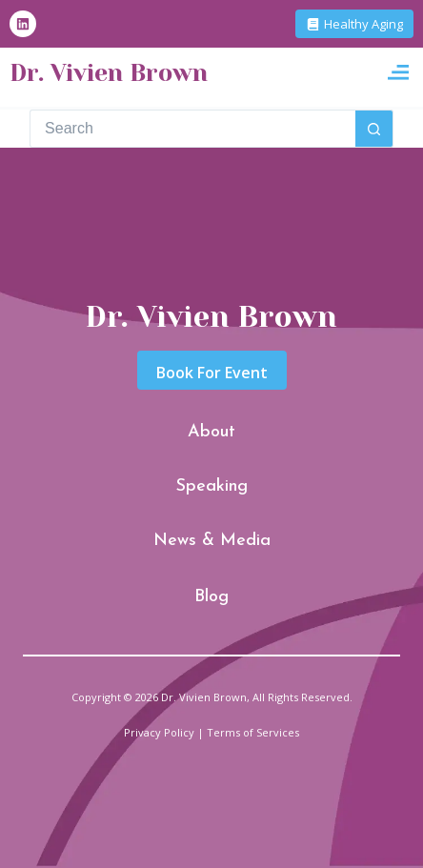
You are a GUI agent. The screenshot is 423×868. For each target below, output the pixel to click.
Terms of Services (253, 732)
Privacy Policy (159, 732)
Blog (211, 597)
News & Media (212, 541)
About (211, 432)
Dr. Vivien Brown (109, 73)
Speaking (212, 486)
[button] (398, 73)
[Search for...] (192, 129)
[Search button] (374, 129)
